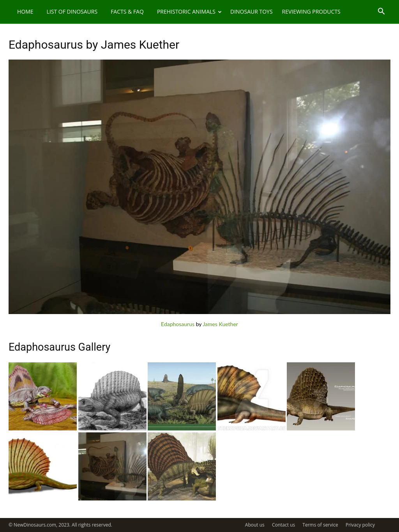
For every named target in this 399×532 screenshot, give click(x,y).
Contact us (283, 525)
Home (25, 11)
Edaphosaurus (178, 324)
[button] (381, 12)
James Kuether (220, 324)
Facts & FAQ (127, 11)
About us (255, 525)
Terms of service (320, 525)
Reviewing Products (311, 11)
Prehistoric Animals (189, 11)
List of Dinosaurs (72, 11)
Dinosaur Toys (252, 11)
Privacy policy (360, 525)
